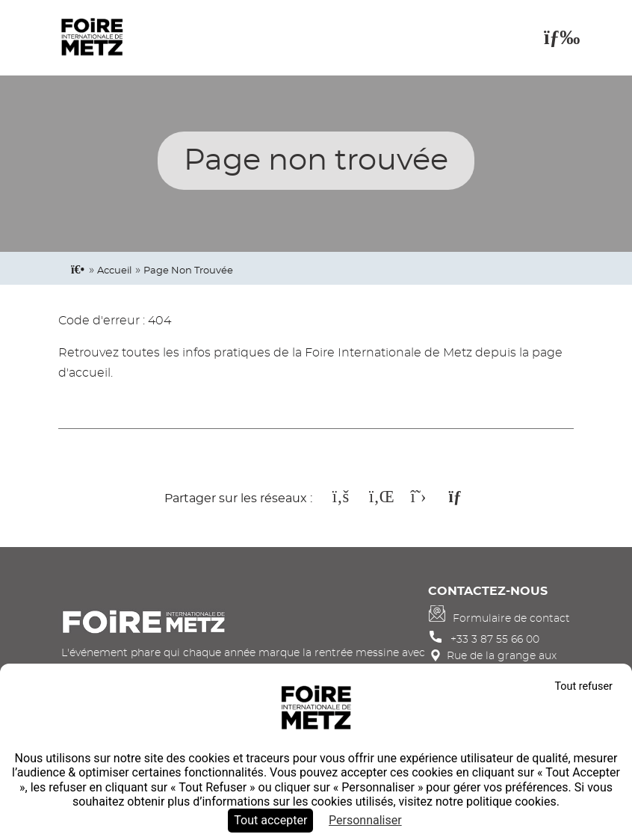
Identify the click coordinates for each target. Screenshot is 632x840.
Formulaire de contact (511, 618)
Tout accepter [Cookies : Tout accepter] (270, 820)
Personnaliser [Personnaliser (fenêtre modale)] (365, 820)
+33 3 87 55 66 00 (495, 639)
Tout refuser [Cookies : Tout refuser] (583, 686)
